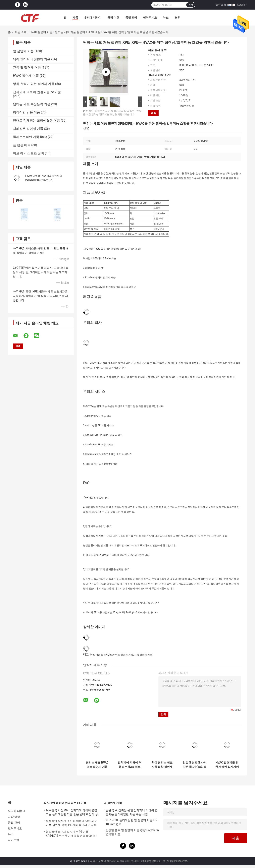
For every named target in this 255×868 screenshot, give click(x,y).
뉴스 (166, 18)
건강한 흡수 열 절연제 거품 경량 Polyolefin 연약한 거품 (132, 832)
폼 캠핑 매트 (22, 145)
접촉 (153, 113)
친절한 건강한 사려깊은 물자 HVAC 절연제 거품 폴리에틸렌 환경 (195, 765)
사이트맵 (14, 840)
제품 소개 (20, 32)
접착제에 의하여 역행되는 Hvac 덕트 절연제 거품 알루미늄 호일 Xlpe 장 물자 (130, 765)
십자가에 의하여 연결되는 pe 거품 (37, 92)
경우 (177, 18)
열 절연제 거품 (23, 51)
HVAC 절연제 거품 (41, 32)
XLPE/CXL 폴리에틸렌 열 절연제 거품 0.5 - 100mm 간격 (132, 822)
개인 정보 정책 (78, 861)
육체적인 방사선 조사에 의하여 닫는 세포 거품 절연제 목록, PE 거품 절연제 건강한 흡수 (72, 824)
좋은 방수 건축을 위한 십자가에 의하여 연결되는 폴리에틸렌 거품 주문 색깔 (132, 812)
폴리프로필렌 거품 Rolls (30, 137)
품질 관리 (131, 18)
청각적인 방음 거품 (26, 112)
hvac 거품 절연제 (99, 655)
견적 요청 (221, 5)
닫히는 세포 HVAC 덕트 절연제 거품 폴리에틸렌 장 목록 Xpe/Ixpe (97, 765)
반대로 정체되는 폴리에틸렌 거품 (36, 121)
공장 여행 (113, 18)
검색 (191, 5)
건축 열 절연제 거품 (27, 67)
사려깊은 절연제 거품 (28, 129)
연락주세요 (150, 18)
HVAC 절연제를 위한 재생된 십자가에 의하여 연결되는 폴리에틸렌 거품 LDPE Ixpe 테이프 (227, 765)
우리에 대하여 (93, 18)
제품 (75, 18)
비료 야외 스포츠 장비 (28, 153)
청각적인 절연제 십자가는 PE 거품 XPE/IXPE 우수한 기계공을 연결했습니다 (71, 834)
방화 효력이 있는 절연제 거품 (34, 84)
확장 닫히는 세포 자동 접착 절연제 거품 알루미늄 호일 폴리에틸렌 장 (162, 765)
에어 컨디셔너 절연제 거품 (32, 59)
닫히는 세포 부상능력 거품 (32, 104)
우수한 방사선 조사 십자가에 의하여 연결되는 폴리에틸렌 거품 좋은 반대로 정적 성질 (72, 813)
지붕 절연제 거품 (143, 655)
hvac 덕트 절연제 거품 (121, 655)
